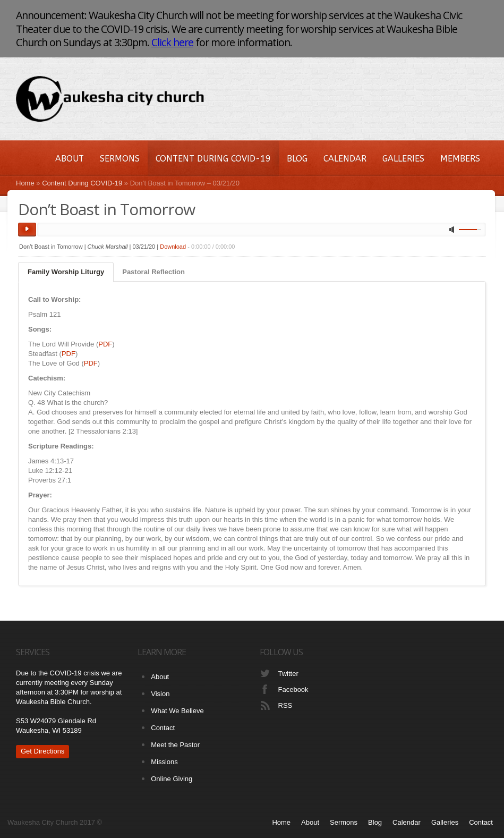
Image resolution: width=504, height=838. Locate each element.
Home (25, 183)
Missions (164, 762)
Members (460, 159)
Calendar (345, 159)
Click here (172, 42)
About (70, 159)
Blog (297, 159)
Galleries (403, 159)
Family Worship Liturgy (66, 272)
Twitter (288, 674)
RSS (285, 705)
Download (173, 247)
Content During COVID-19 (213, 159)
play (27, 230)
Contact (163, 728)
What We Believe (177, 711)
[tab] (66, 272)
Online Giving (172, 779)
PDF (105, 344)
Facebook (293, 689)
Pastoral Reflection (153, 272)
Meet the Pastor (175, 745)
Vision (160, 694)
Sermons (120, 159)
